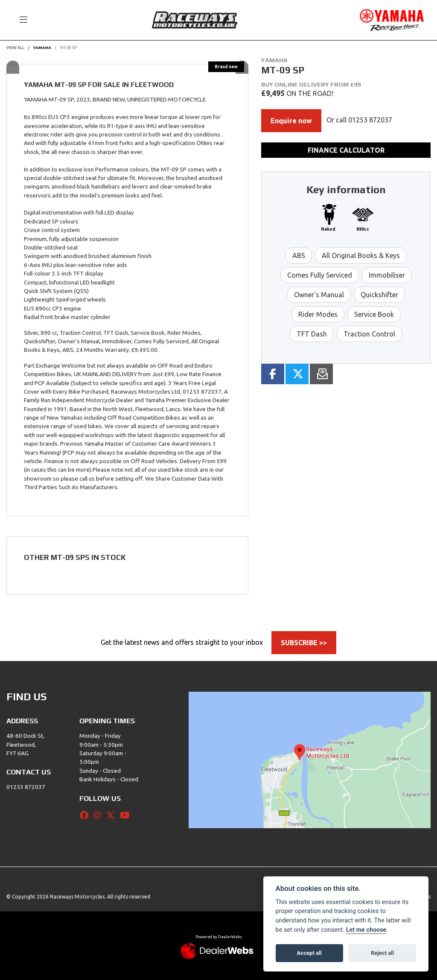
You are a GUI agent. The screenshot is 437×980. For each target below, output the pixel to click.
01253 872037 (370, 120)
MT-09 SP (68, 48)
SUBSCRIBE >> (304, 643)
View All (15, 48)
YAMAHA (42, 48)
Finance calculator (346, 150)
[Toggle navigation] (20, 20)
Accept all (309, 953)
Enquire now (291, 121)
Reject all (382, 953)
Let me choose (366, 930)
